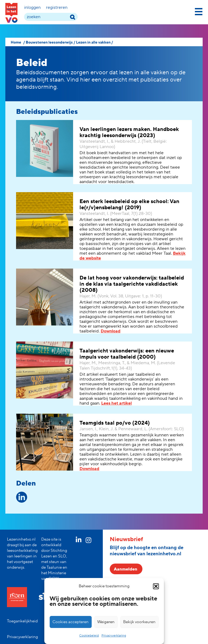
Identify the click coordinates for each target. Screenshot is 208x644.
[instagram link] (89, 541)
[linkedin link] (79, 541)
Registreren (57, 7)
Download (111, 331)
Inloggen (32, 7)
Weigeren (106, 622)
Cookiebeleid (89, 636)
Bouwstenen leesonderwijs (49, 42)
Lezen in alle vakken (93, 42)
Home (16, 42)
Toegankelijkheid (22, 621)
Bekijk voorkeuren (139, 622)
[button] (156, 586)
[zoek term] (51, 17)
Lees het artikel (116, 403)
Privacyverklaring (114, 636)
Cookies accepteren (71, 622)
